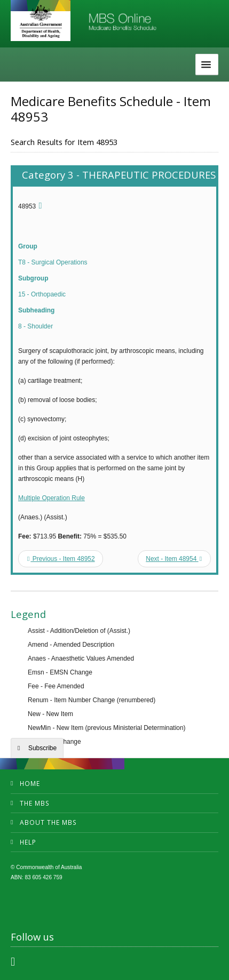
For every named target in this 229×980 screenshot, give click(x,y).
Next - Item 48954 (174, 559)
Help (28, 842)
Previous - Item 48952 (61, 559)
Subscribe (42, 748)
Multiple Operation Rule (52, 498)
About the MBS (48, 822)
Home (30, 784)
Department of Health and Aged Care (41, 21)
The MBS (35, 803)
